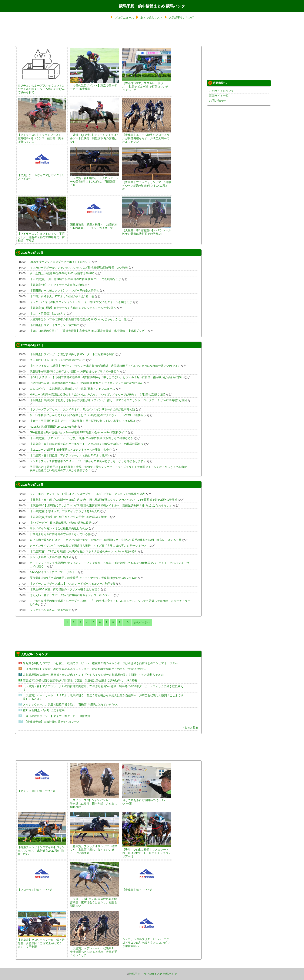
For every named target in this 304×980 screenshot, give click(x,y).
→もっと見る (190, 728)
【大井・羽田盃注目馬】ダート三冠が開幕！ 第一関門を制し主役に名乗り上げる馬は (83, 421)
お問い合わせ (217, 101)
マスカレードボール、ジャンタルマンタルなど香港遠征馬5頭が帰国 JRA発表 (79, 268)
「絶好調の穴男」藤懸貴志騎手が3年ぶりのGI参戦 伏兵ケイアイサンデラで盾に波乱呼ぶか (86, 383)
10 (127, 622)
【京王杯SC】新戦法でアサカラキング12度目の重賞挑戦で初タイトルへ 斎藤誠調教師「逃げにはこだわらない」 (101, 505)
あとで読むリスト (151, 18)
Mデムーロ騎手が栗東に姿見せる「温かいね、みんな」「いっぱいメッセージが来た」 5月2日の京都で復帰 (97, 394)
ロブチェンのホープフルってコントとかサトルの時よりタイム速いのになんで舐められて (42, 87)
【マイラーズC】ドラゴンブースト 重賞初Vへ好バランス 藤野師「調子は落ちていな (42, 137)
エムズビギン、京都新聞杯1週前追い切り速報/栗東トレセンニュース (72, 389)
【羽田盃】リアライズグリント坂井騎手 (55, 325)
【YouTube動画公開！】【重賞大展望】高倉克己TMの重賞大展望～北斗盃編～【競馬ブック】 (88, 331)
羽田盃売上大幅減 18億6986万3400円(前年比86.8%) (62, 273)
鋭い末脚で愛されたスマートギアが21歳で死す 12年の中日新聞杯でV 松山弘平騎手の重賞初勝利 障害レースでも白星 (106, 540)
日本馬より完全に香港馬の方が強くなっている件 (60, 534)
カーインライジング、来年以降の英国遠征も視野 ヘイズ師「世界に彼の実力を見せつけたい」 (89, 546)
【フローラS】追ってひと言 (42, 888)
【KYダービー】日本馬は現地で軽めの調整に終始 (61, 523)
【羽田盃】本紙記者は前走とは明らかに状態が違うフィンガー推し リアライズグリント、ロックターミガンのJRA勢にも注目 (108, 400)
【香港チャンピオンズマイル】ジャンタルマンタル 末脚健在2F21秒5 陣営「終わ (42, 849)
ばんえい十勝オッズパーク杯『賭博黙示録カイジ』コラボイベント (71, 595)
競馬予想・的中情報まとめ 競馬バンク (152, 6)
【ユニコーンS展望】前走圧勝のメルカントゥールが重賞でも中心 (71, 450)
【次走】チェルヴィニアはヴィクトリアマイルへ (42, 175)
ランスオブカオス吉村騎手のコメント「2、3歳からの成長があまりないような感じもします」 (88, 461)
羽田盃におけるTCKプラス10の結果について (58, 360)
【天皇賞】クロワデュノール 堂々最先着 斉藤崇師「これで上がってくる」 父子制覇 (42, 942)
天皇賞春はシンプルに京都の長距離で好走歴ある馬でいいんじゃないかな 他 (78, 319)
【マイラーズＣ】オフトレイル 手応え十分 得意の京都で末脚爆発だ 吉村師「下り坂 (42, 235)
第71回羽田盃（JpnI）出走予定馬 (44, 710)
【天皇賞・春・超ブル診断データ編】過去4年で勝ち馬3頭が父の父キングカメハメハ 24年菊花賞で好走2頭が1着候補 (103, 500)
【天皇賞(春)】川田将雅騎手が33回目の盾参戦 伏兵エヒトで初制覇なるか (76, 279)
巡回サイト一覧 (219, 96)
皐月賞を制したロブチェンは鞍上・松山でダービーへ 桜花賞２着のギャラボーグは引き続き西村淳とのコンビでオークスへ (100, 663)
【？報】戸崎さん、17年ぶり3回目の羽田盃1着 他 (62, 296)
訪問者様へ (217, 83)
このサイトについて (222, 91)
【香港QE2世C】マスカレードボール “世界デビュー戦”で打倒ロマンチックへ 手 (147, 85)
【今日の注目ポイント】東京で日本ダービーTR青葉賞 (94, 85)
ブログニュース (124, 18)
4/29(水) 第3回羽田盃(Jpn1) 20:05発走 (53, 427)
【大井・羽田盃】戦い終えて (48, 314)
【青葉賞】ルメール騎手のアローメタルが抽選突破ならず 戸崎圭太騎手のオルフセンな (147, 137)
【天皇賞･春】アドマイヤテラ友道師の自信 (57, 285)
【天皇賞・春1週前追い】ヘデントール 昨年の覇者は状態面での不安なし (148, 230)
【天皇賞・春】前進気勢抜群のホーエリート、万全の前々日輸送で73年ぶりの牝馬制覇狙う (87, 444)
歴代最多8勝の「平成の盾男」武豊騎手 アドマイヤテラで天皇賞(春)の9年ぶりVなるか (83, 578)
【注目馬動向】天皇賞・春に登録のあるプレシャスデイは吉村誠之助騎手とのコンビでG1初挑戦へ (84, 669)
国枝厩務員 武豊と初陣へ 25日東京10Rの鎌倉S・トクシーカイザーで (94, 225)
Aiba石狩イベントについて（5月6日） (53, 572)
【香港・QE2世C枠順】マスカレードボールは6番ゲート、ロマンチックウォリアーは (147, 851)
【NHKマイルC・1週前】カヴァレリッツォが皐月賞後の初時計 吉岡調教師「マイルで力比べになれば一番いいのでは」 (105, 366)
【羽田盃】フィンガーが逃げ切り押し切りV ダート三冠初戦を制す (72, 354)
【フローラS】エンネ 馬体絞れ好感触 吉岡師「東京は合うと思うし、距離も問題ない (95, 901)
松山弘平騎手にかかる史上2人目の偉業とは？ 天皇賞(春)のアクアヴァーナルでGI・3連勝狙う (88, 415)
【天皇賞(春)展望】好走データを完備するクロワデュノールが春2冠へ (73, 308)
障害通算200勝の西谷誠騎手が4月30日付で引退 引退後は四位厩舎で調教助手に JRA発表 (80, 680)
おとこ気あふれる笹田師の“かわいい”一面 (147, 800)
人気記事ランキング (181, 18)
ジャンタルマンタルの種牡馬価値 (51, 557)
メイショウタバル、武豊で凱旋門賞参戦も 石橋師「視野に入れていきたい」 (71, 705)
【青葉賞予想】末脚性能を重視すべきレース (52, 722)
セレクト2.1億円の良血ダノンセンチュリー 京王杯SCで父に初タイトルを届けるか (81, 302)
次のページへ (142, 622)
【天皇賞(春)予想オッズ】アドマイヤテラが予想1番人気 (65, 511)
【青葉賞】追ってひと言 (147, 888)
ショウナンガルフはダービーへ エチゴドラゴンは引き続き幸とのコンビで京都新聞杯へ (147, 941)
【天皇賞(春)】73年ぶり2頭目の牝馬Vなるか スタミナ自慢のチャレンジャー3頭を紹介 (83, 551)
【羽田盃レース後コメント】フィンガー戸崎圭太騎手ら (64, 291)
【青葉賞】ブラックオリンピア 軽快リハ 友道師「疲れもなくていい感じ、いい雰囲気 (94, 848)
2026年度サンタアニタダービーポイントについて (61, 262)
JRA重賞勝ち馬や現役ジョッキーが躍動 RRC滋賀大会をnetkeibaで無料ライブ (78, 432)
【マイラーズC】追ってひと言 (42, 789)
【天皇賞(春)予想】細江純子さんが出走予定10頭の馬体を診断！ (70, 517)
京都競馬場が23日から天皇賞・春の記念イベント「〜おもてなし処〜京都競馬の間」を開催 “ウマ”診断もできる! (94, 675)
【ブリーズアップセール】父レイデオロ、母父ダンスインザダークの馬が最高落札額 (82, 409)
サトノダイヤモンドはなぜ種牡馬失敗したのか (59, 528)
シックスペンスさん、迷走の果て (51, 610)
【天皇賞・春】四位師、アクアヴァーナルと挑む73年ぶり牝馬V (70, 455)
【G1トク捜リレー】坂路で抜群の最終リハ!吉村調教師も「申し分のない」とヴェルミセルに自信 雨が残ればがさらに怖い (107, 377)
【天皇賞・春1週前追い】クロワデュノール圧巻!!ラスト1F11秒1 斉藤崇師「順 (94, 180)
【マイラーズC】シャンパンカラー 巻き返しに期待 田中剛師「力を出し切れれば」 (94, 802)
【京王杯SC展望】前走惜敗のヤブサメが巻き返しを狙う (65, 589)
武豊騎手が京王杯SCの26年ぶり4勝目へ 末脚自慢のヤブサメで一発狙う (74, 371)
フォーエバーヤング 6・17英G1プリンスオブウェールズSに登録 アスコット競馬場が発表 (87, 494)
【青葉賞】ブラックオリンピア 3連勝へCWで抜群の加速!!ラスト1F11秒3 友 (147, 184)
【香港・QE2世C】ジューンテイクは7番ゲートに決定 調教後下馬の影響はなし (94, 137)
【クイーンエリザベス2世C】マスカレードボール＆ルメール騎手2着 (72, 584)
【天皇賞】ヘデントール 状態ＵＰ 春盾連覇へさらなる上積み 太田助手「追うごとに (94, 950)
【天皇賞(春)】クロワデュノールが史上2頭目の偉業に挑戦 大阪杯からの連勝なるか (82, 438)
